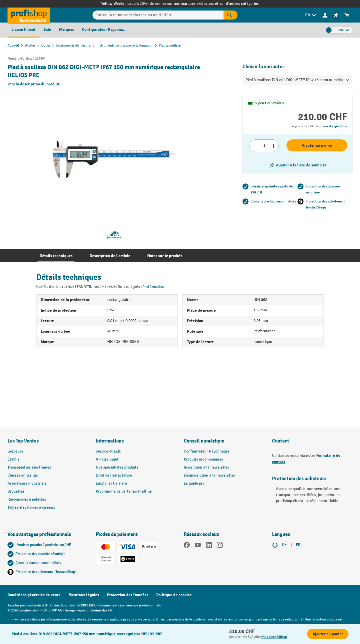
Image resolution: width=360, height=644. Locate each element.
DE (284, 545)
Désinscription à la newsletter (209, 475)
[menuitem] (311, 15)
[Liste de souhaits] (336, 15)
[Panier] (347, 15)
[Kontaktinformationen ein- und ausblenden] (12, 631)
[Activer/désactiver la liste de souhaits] (297, 165)
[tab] (56, 256)
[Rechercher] (230, 15)
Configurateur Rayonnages (207, 451)
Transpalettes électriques (29, 467)
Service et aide (108, 451)
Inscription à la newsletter (206, 467)
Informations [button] (110, 441)
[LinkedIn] (209, 546)
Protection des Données (128, 595)
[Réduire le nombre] (255, 146)
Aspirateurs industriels (27, 483)
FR (298, 545)
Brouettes (16, 491)
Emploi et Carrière (111, 483)
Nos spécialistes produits (117, 467)
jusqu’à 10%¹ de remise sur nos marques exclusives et (173, 4)
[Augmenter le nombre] (274, 146)
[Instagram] (220, 546)
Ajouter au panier (317, 145)
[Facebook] (187, 546)
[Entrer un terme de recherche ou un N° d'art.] (158, 15)
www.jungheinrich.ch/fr (95, 610)
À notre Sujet (107, 459)
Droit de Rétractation (114, 475)
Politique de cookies (174, 595)
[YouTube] (198, 546)
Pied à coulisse (153, 287)
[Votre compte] (325, 15)
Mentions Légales (84, 595)
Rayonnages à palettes (27, 499)
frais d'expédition (334, 126)
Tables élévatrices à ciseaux (31, 507)
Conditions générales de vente (34, 595)
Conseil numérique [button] (204, 441)
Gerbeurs (15, 451)
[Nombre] (264, 146)
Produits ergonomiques (203, 459)
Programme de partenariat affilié (124, 491)
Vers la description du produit (33, 84)
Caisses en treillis (23, 475)
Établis (13, 459)
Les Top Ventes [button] (23, 441)
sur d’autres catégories (239, 4)
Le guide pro (194, 483)
